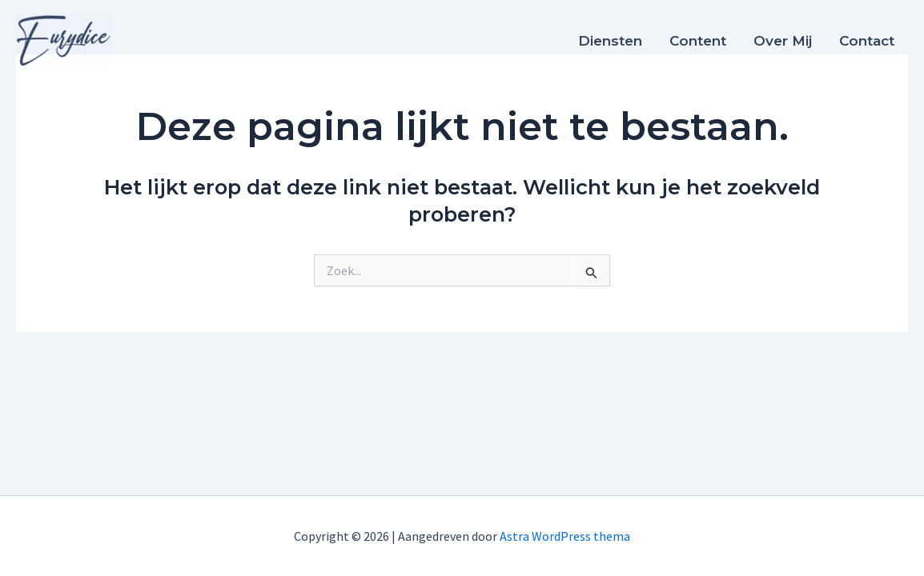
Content (698, 41)
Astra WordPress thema (565, 536)
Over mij (783, 41)
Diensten (610, 41)
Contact (867, 41)
